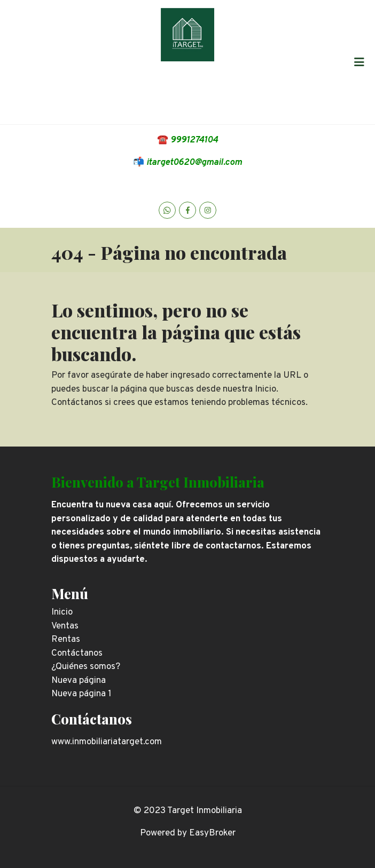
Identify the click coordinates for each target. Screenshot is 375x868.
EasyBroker (212, 833)
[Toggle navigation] (359, 62)
